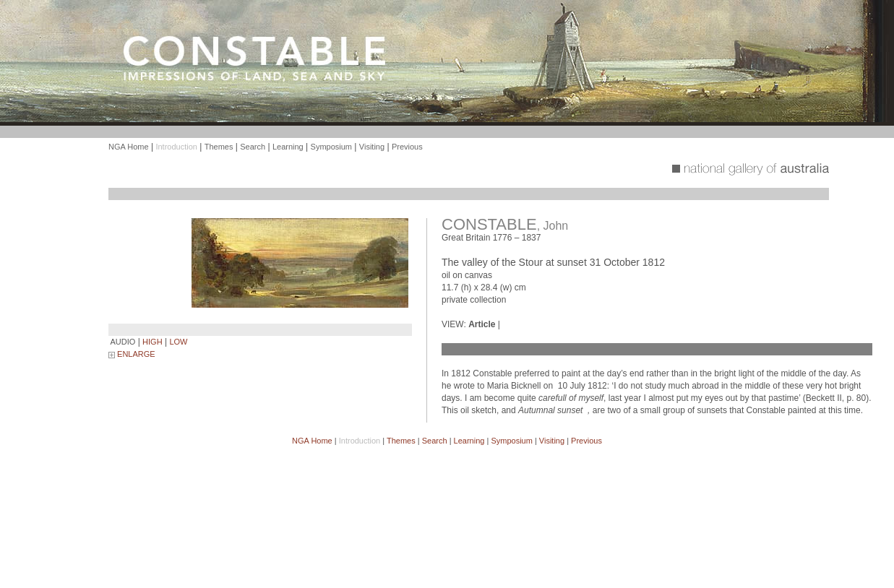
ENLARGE (132, 354)
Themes (219, 147)
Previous (407, 147)
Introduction (176, 147)
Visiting (372, 147)
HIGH (152, 342)
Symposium (331, 147)
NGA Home (129, 147)
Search (253, 147)
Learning (288, 147)
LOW (178, 342)
